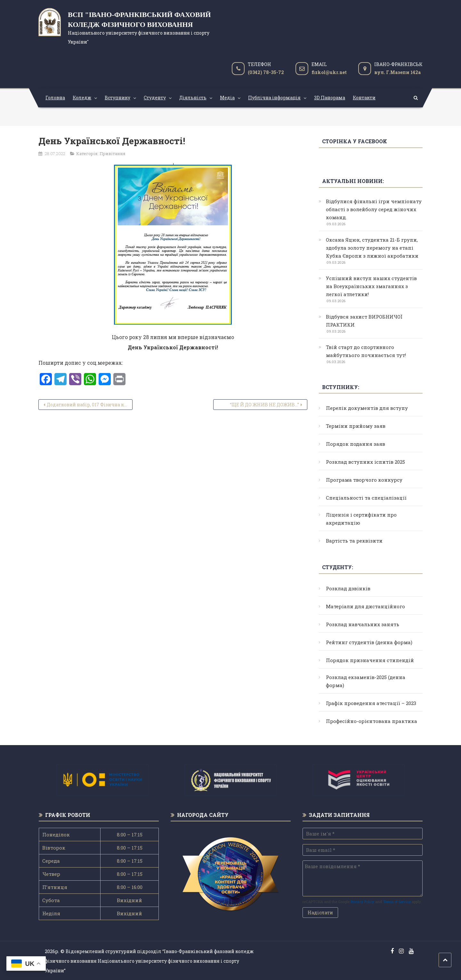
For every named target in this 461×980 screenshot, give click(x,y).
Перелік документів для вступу (367, 408)
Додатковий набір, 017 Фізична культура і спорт (90, 405)
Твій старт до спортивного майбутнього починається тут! (366, 351)
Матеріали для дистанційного (365, 606)
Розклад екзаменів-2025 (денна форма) (366, 681)
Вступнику (117, 98)
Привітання (113, 154)
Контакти (364, 98)
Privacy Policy (362, 902)
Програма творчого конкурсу (364, 480)
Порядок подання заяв (356, 444)
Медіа (227, 98)
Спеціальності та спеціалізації (366, 498)
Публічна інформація (274, 98)
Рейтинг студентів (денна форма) (369, 642)
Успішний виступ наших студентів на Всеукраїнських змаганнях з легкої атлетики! (371, 286)
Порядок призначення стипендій (370, 660)
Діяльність (193, 98)
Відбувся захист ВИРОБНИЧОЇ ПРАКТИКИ (364, 321)
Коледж (82, 98)
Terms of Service (397, 902)
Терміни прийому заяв (356, 426)
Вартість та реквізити (354, 541)
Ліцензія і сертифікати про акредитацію (361, 519)
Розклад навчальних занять (363, 624)
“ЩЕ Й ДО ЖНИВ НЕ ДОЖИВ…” (264, 405)
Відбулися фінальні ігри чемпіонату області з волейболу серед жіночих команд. (374, 209)
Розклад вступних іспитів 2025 (365, 462)
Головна (55, 98)
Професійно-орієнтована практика (372, 721)
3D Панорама (330, 98)
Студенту (155, 98)
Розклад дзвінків (348, 588)
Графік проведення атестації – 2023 (371, 703)
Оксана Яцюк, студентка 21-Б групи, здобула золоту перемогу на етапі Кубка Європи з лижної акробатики (372, 248)
